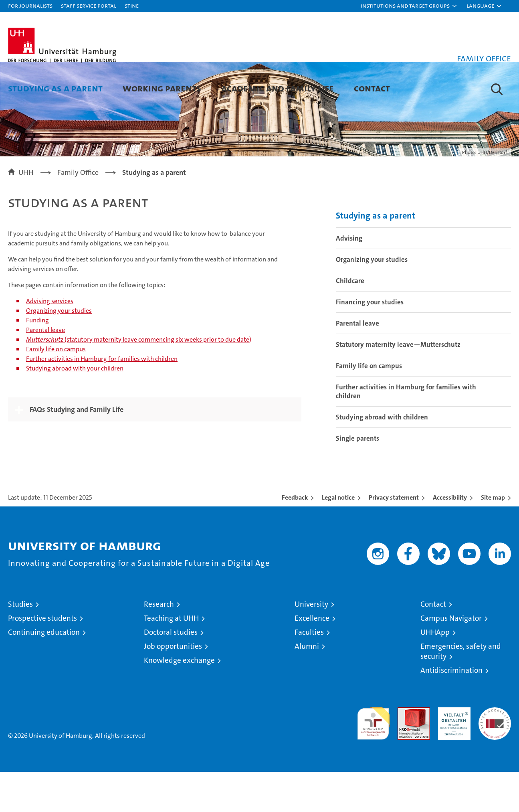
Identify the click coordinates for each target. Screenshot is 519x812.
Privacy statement (394, 538)
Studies (20, 644)
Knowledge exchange (179, 700)
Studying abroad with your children (75, 408)
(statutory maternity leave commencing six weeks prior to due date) (139, 380)
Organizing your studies (59, 351)
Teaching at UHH (171, 658)
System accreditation (495, 756)
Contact (372, 88)
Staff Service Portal (89, 5)
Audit (405, 752)
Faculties (309, 672)
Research (159, 644)
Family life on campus (56, 389)
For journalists (30, 5)
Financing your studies (370, 342)
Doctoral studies (171, 672)
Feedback (295, 538)
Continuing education (44, 672)
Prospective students (42, 658)
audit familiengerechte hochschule (373, 760)
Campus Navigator (451, 658)
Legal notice (338, 538)
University (311, 644)
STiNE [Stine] (132, 5)
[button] (409, 6)
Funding (37, 360)
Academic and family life (278, 88)
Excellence (312, 658)
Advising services (50, 341)
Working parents (162, 88)
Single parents (357, 478)
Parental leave (45, 370)
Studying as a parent (55, 88)
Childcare (350, 321)
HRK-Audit (452, 752)
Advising (349, 278)
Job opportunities (173, 686)
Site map (493, 538)
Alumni (307, 686)
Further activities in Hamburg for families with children (102, 399)
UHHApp (435, 672)
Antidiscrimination (451, 710)
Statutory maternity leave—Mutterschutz (398, 385)
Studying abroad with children (382, 457)
